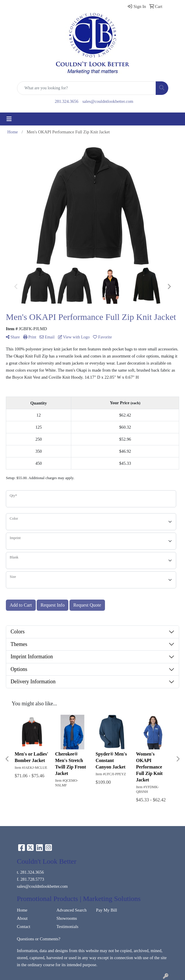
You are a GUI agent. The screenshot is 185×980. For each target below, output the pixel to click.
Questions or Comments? (39, 939)
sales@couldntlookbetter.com (108, 101)
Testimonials (68, 927)
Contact (24, 927)
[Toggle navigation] (9, 119)
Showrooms (67, 918)
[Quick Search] (86, 88)
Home (22, 910)
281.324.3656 (67, 101)
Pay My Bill (107, 910)
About (22, 918)
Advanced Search (72, 910)
